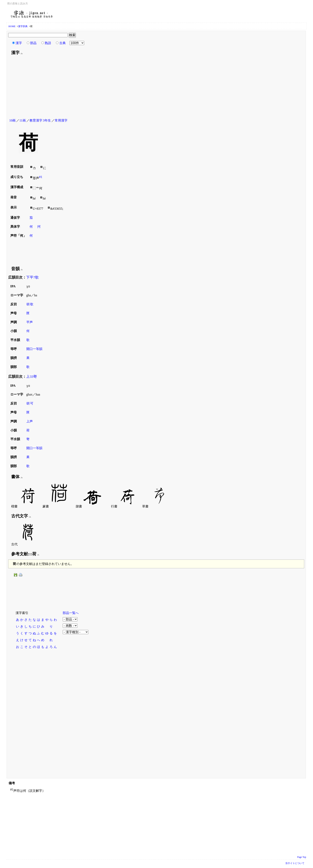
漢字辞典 (23, 26)
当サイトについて (295, 863)
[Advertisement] (156, 87)
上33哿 (32, 377)
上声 (30, 421)
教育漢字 (36, 120)
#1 (41, 177)
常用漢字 (61, 120)
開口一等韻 (34, 349)
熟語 (48, 43)
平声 (30, 322)
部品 (33, 43)
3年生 (47, 120)
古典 (62, 43)
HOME (12, 26)
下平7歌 (32, 277)
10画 (12, 120)
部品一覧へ (71, 613)
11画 (22, 120)
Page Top (302, 857)
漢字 (19, 43)
